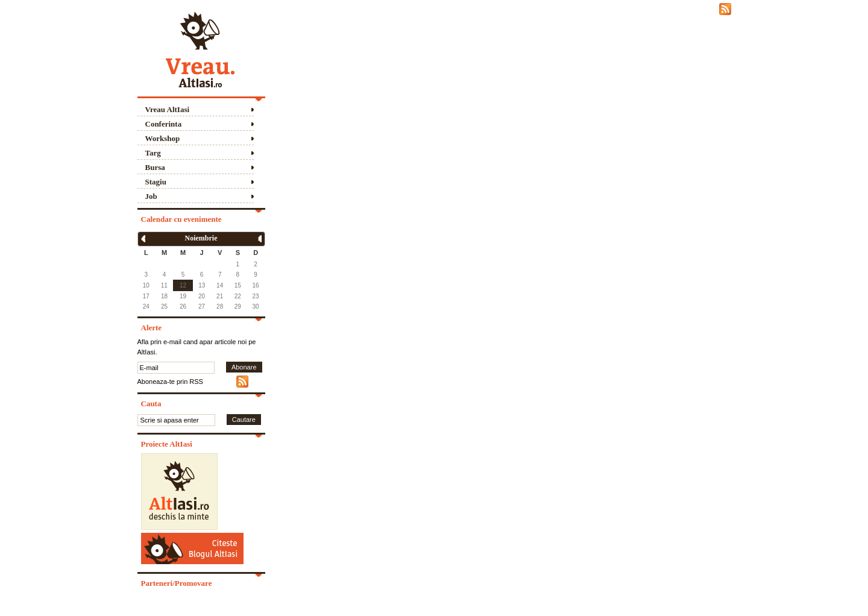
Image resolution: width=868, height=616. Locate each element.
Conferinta (164, 124)
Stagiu (156, 182)
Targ (153, 153)
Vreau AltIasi (168, 109)
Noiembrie (201, 238)
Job (151, 196)
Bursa (155, 167)
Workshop (163, 138)
